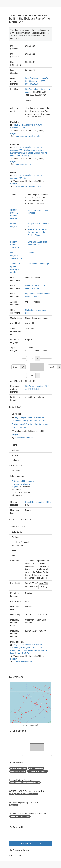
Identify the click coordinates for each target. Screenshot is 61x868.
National (31, 253)
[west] (16, 367)
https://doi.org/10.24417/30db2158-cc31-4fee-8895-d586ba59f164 (38, 81)
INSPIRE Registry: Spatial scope (16, 256)
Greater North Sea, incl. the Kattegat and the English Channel (38, 232)
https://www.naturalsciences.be (27, 136)
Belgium (14, 133)
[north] (31, 358)
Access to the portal (30, 844)
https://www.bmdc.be (23, 164)
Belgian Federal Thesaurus (15, 245)
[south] (31, 375)
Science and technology (38, 264)
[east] (53, 367)
